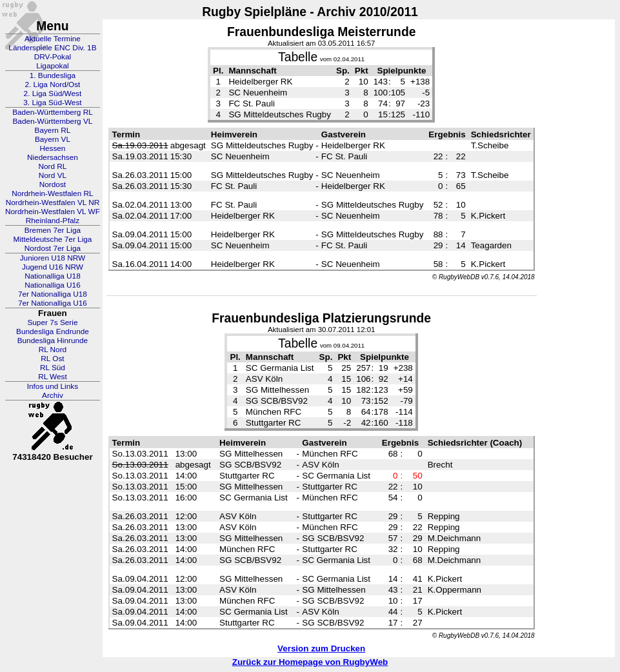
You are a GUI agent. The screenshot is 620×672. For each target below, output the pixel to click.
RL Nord (53, 350)
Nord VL (53, 175)
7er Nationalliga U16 (53, 303)
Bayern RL (53, 130)
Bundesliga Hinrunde (53, 341)
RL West (53, 377)
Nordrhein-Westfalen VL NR (53, 203)
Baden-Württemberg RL (53, 112)
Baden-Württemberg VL (52, 121)
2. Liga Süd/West (53, 94)
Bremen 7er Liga (53, 230)
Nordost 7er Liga (53, 248)
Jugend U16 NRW (53, 267)
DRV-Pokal (53, 57)
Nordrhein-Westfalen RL (52, 193)
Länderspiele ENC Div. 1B (52, 48)
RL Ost (52, 359)
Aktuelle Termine (53, 39)
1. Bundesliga (53, 75)
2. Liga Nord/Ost (52, 84)
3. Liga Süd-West (52, 103)
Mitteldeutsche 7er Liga (52, 239)
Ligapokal (53, 66)
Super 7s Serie (52, 322)
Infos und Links (53, 386)
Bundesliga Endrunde (53, 331)
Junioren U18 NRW (53, 258)
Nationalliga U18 (53, 276)
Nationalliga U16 (53, 285)
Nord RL (52, 166)
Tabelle (298, 57)
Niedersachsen (53, 157)
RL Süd (53, 368)
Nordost (53, 184)
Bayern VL (53, 139)
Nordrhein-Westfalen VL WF (53, 212)
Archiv (53, 395)
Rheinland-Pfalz (53, 221)
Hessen (52, 148)
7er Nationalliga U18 (53, 294)
